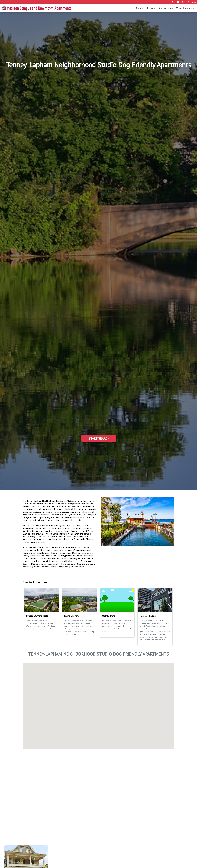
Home (140, 8)
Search (151, 8)
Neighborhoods (185, 8)
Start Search (99, 438)
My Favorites (166, 8)
